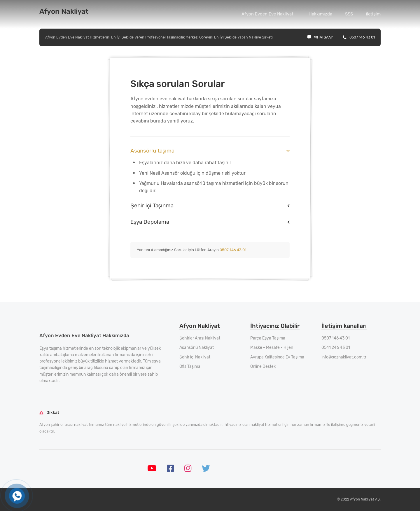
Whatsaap (320, 37)
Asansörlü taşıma (152, 151)
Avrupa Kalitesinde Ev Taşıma (277, 357)
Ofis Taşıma (190, 366)
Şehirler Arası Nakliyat (200, 338)
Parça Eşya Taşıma (268, 338)
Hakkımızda (320, 14)
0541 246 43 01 (336, 348)
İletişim (373, 14)
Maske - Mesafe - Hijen (272, 348)
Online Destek (263, 366)
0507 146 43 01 (359, 37)
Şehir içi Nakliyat (195, 357)
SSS (349, 14)
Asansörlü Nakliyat (197, 348)
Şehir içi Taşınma (152, 205)
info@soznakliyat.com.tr (344, 357)
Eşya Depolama (150, 222)
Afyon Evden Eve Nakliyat (267, 14)
